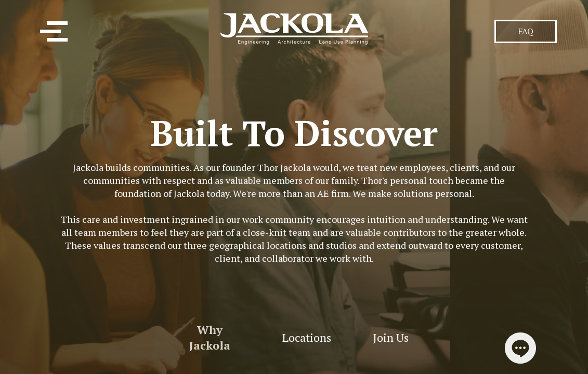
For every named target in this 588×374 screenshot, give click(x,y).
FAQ (526, 31)
